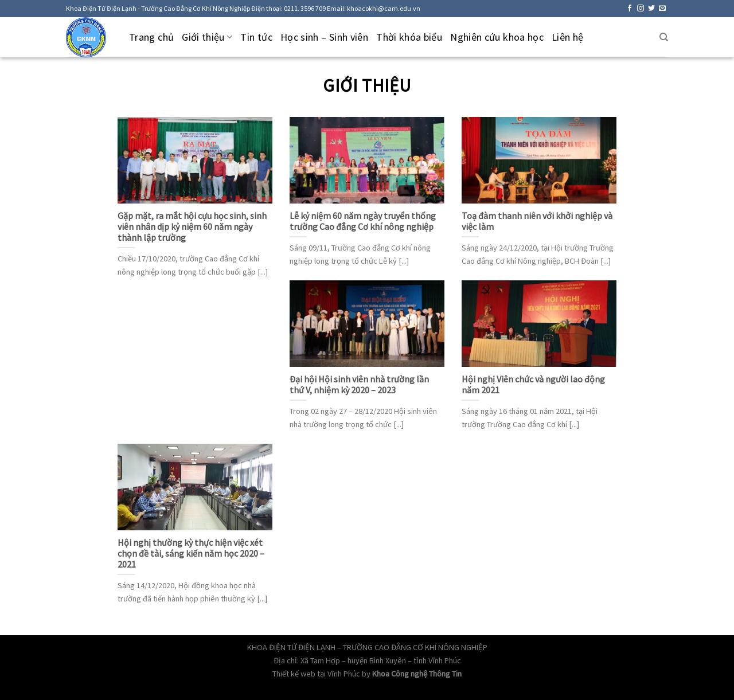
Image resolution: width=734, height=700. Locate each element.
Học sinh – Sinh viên (324, 37)
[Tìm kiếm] (664, 37)
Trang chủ (151, 37)
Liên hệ (568, 37)
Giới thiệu (207, 37)
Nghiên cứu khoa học (497, 37)
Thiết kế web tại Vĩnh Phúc (316, 674)
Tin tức (256, 37)
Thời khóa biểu (409, 37)
